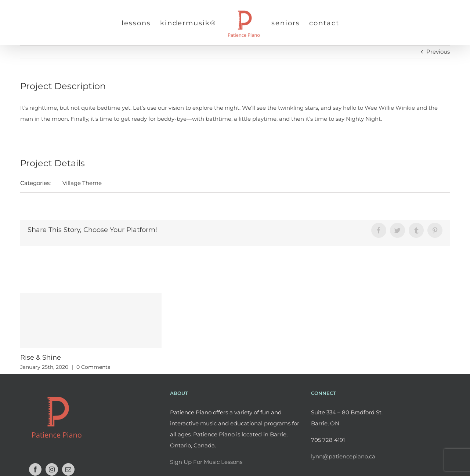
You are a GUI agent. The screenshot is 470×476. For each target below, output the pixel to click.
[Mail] (68, 469)
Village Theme (82, 183)
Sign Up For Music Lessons (206, 462)
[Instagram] (52, 469)
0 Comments (93, 367)
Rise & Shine (41, 357)
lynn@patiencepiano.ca (343, 456)
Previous (438, 52)
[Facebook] (35, 469)
